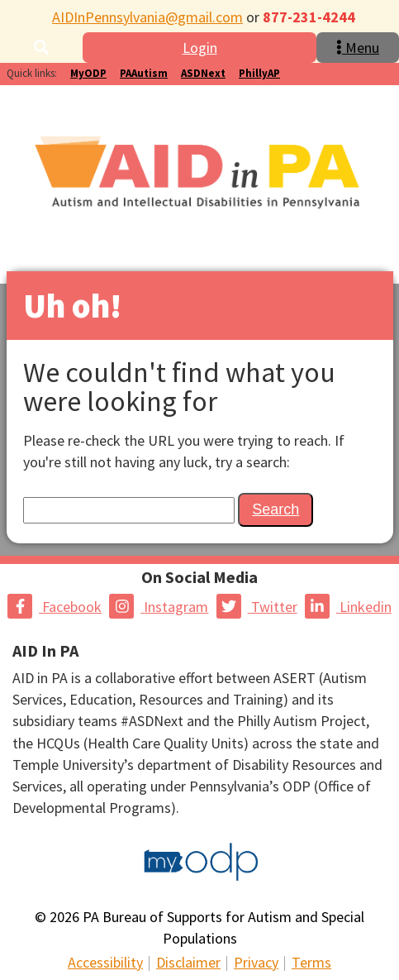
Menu (358, 48)
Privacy (256, 962)
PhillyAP (259, 73)
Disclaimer (188, 962)
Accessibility (105, 962)
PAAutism (144, 73)
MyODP (88, 73)
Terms (311, 962)
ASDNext (203, 73)
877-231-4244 (309, 17)
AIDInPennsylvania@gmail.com (147, 17)
